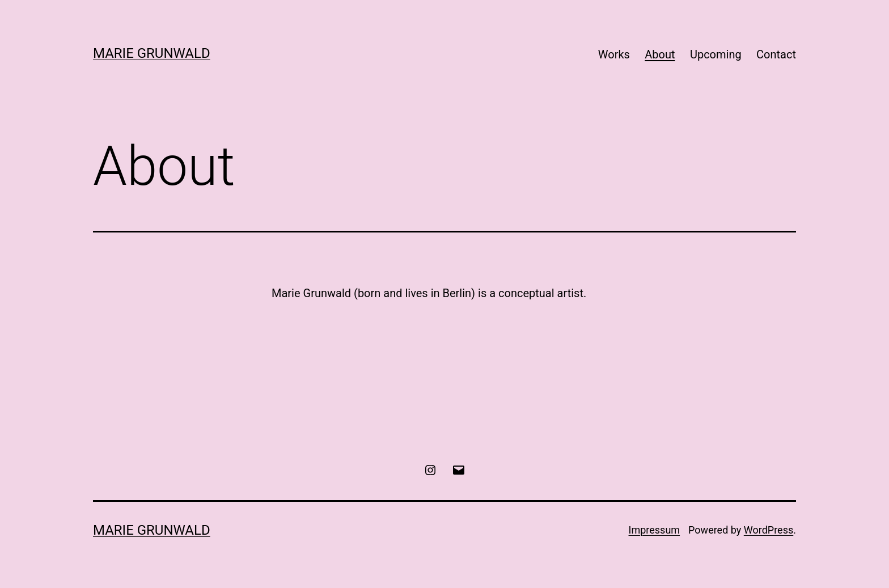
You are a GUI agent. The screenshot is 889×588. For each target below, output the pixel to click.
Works (614, 54)
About (660, 54)
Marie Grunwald (152, 53)
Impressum (655, 530)
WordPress (769, 530)
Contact (776, 54)
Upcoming (716, 54)
